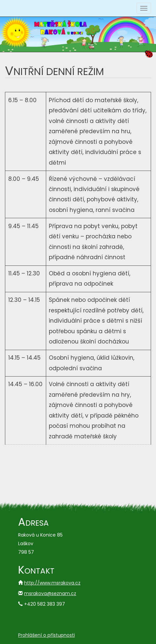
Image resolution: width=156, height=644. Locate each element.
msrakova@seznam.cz (50, 593)
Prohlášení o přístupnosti (47, 635)
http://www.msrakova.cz (52, 583)
